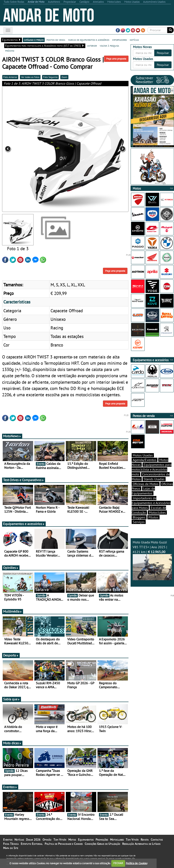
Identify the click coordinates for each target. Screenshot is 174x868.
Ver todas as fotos (30, 77)
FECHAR (118, 863)
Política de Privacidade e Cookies (64, 844)
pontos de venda (56, 40)
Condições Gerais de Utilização (102, 844)
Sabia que (12, 699)
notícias (134, 40)
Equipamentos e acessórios (24, 524)
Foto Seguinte (50, 77)
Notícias (19, 840)
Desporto (11, 655)
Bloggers (139, 517)
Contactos (157, 840)
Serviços (139, 522)
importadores (119, 40)
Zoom (64, 77)
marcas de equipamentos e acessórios (89, 40)
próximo (10, 51)
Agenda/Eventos (145, 460)
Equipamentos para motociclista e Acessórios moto (152, 469)
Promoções (102, 840)
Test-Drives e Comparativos (24, 480)
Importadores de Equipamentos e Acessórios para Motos (151, 503)
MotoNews (12, 436)
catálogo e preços (34, 40)
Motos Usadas (143, 455)
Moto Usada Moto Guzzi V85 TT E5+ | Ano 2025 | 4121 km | (152, 560)
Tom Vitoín (60, 840)
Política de (136, 863)
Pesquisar (163, 53)
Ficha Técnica (11, 844)
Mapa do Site (11, 848)
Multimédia (13, 611)
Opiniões (11, 568)
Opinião (47, 840)
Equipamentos (86, 840)
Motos (72, 840)
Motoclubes (157, 512)
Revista (145, 840)
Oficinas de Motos (146, 484)
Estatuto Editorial (32, 844)
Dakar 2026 (33, 840)
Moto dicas (12, 743)
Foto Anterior (10, 77)
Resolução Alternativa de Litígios (141, 844)
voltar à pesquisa (109, 46)
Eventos (10, 787)
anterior (92, 46)
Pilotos (153, 517)
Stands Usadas (154, 479)
